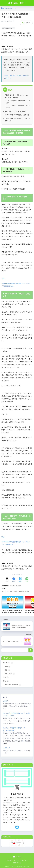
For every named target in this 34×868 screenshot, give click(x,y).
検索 (31, 650)
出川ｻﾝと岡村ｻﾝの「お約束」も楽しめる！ (18, 115)
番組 (20, 586)
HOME (17, 857)
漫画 (6, 677)
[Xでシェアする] (7, 580)
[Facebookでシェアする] (14, 580)
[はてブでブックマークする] (20, 580)
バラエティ (13, 586)
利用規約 (9, 860)
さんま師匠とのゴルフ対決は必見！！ (16, 111)
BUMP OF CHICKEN (13, 685)
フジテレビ (15, 591)
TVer (3, 279)
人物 (8, 667)
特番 (23, 591)
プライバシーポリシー (20, 860)
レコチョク (7, 748)
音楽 (6, 681)
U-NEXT (6, 701)
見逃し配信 (10, 674)
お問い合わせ (17, 863)
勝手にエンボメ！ (17, 3)
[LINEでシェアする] (27, 580)
